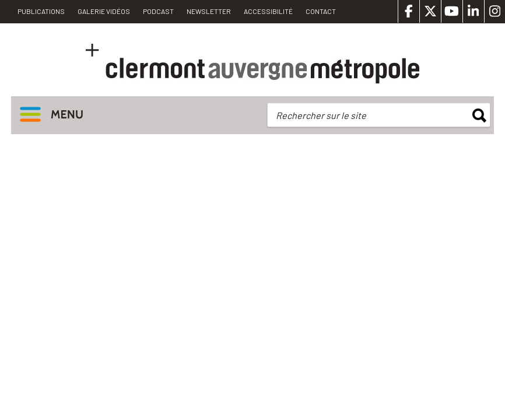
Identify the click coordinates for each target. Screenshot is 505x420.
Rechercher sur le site (321, 115)
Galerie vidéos (104, 11)
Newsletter (209, 11)
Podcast (158, 11)
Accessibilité (268, 11)
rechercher (479, 116)
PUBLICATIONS (41, 11)
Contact (321, 11)
